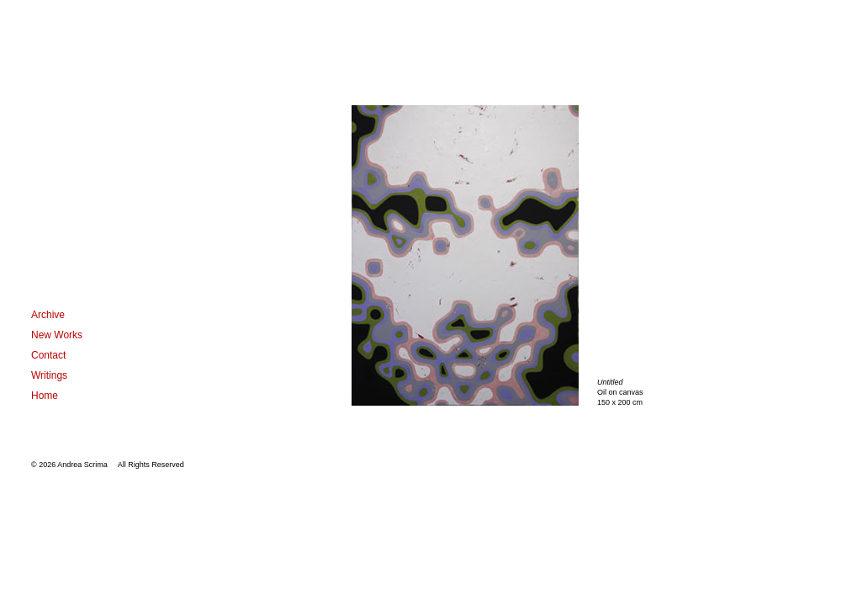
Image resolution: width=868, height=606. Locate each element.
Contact (48, 355)
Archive (48, 315)
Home (45, 396)
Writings (49, 375)
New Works (57, 335)
